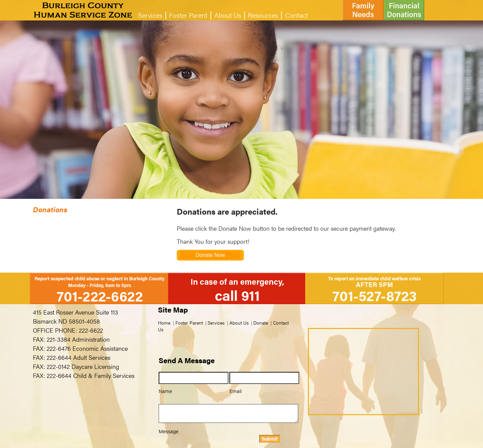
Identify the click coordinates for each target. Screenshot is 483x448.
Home (164, 323)
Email (235, 391)
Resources (263, 15)
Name (165, 391)
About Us (228, 15)
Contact (297, 15)
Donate (261, 323)
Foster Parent (188, 15)
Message (169, 431)
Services (150, 15)
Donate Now (210, 255)
